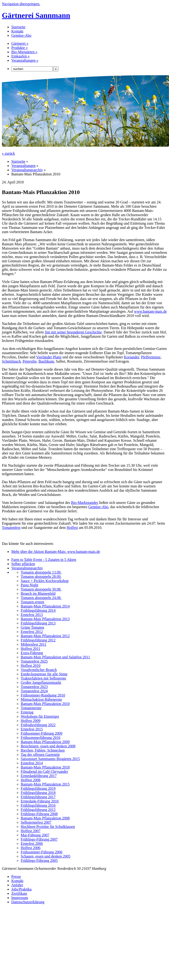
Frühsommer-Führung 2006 (42, 852)
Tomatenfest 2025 (34, 661)
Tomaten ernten (32, 602)
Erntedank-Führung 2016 (40, 801)
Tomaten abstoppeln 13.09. (41, 572)
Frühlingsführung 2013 (38, 623)
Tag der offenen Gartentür (40, 755)
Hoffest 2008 (31, 780)
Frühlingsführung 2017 (38, 797)
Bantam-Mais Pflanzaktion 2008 (45, 818)
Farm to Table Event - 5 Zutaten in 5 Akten (44, 560)
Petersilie (30, 361)
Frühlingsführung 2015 (38, 810)
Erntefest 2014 (32, 763)
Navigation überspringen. (21, 4)
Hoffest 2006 (31, 848)
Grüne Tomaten (32, 627)
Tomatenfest (11, 528)
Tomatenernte (31, 708)
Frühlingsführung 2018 (38, 793)
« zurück (8, 153)
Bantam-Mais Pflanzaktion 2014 (45, 606)
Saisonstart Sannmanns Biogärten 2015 (50, 759)
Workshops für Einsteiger (40, 716)
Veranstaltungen (23, 166)
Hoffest (72, 528)
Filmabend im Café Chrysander (44, 771)
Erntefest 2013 (32, 615)
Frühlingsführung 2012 (38, 640)
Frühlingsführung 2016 (38, 805)
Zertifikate (19, 893)
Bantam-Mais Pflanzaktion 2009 (45, 742)
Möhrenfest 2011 (34, 644)
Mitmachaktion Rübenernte (41, 699)
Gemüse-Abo (21, 35)
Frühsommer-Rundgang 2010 (43, 695)
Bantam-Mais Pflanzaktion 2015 (45, 784)
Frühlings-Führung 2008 (39, 814)
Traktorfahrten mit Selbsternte (43, 678)
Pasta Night (29, 585)
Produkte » (20, 48)
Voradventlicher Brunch (39, 670)
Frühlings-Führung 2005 (39, 861)
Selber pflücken (23, 564)
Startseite (18, 27)
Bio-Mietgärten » (24, 52)
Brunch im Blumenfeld (38, 593)
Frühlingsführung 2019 (38, 788)
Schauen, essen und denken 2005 (46, 856)
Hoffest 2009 (31, 721)
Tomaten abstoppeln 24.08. (41, 598)
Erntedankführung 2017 (39, 776)
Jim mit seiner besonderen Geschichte (73, 332)
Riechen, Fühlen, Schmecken (43, 750)
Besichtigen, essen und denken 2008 (48, 746)
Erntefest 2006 (32, 844)
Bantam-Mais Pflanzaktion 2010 (45, 704)
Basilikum (46, 361)
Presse (16, 877)
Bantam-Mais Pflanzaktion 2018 (45, 767)
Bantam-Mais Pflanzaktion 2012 (45, 636)
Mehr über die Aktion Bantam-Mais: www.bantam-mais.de (56, 552)
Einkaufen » (20, 56)
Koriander (132, 357)
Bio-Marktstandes (85, 503)
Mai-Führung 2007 (35, 835)
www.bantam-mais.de (151, 311)
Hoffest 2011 (30, 649)
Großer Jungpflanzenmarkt (41, 682)
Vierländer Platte (49, 357)
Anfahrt (17, 885)
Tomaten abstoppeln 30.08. (41, 589)
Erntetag (27, 712)
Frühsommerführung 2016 (40, 738)
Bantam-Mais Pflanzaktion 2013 (45, 619)
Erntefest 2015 (32, 729)
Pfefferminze (151, 357)
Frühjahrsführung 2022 (38, 725)
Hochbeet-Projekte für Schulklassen (48, 827)
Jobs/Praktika (21, 889)
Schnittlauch (11, 361)
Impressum (20, 898)
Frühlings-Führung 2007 (39, 839)
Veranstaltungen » (25, 60)
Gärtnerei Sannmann (36, 15)
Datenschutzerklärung (28, 902)
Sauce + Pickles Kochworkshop (45, 581)
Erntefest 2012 (32, 632)
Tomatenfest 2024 (34, 691)
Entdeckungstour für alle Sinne (44, 674)
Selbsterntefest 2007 (36, 822)
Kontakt (17, 31)
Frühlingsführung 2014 (38, 610)
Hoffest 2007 (31, 831)
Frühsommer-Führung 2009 (42, 733)
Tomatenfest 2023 (34, 687)
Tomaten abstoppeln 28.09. (41, 577)
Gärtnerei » (20, 43)
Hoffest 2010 (31, 666)
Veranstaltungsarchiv (27, 170)
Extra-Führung (32, 653)
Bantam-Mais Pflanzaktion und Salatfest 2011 (55, 657)
